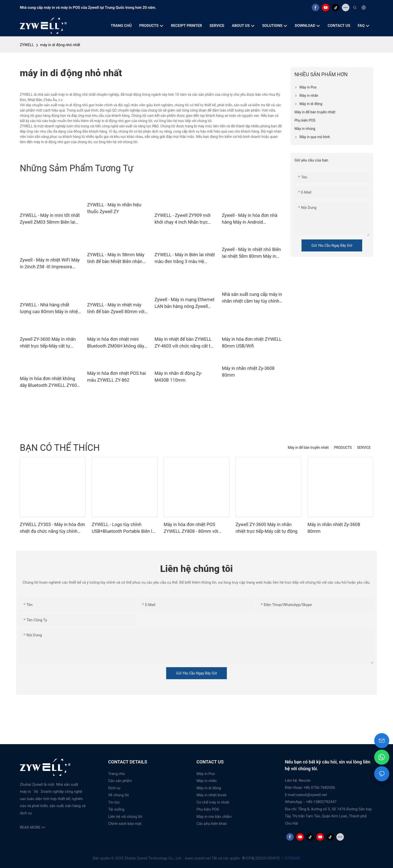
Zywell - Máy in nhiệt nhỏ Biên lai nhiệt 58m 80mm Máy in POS (251, 253)
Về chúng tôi (119, 795)
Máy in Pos (206, 774)
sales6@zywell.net (311, 795)
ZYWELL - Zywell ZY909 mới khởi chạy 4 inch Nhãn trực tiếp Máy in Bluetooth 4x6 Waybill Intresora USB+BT (183, 219)
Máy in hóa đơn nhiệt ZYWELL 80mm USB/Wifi (252, 342)
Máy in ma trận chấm (214, 817)
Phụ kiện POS (208, 809)
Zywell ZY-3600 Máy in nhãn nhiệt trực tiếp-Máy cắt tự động (48, 343)
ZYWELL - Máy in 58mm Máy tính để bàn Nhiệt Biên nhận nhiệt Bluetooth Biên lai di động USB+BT (116, 258)
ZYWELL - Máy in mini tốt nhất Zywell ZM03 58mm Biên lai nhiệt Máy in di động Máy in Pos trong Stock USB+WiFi (50, 219)
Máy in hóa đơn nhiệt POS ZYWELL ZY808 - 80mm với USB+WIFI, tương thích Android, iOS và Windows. (195, 528)
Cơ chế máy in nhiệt (213, 802)
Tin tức (114, 802)
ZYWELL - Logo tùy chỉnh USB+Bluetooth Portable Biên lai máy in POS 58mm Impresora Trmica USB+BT (124, 528)
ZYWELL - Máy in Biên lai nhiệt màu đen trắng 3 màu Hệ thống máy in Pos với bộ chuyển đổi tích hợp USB (185, 258)
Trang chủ (117, 774)
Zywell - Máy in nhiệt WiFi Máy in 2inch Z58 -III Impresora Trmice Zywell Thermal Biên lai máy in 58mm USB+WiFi (50, 264)
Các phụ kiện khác (212, 824)
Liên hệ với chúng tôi (125, 817)
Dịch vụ (114, 788)
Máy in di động (209, 788)
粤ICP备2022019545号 (261, 858)
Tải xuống (116, 809)
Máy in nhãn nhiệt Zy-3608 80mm (248, 372)
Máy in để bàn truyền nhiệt (308, 448)
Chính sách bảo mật (125, 824)
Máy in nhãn (207, 781)
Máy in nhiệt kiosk (212, 795)
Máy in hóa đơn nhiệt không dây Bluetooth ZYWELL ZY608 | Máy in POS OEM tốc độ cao (50, 382)
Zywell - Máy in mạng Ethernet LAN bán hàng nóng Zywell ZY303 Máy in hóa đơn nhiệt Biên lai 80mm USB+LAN (185, 303)
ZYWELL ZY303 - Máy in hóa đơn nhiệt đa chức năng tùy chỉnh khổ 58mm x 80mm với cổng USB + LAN (52, 528)
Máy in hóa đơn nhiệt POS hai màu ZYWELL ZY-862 (117, 377)
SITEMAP (292, 858)
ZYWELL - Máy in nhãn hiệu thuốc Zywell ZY (114, 208)
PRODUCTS (343, 448)
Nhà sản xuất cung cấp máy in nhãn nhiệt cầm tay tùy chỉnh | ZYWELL (252, 298)
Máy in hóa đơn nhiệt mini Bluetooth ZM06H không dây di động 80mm (116, 343)
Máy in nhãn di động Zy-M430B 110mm (178, 377)
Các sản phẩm (120, 781)
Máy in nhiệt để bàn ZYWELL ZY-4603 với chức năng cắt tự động (184, 343)
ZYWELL (27, 45)
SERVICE (364, 448)
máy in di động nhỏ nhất (60, 45)
